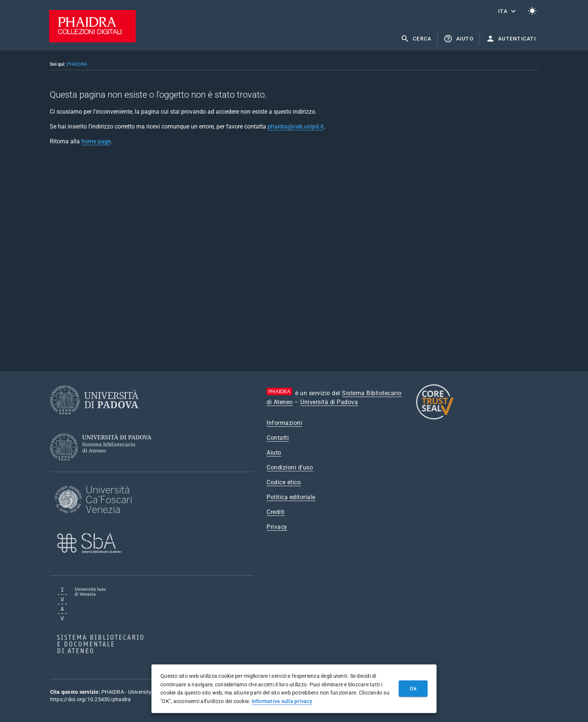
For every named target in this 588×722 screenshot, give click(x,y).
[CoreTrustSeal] (435, 418)
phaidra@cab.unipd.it (296, 126)
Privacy (277, 527)
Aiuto (274, 453)
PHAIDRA (77, 64)
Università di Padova (329, 402)
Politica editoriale (291, 497)
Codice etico (284, 482)
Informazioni (284, 423)
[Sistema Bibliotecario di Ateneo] (103, 467)
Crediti (276, 512)
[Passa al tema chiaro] (532, 11)
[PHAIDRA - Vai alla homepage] (92, 40)
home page (96, 141)
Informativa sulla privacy (282, 701)
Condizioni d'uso (290, 467)
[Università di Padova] (94, 420)
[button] (508, 11)
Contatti (278, 438)
